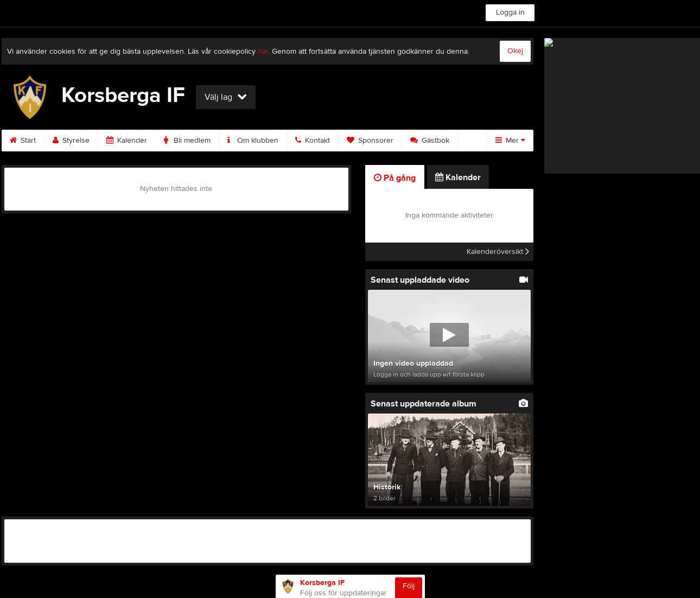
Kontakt (313, 141)
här (263, 52)
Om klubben (253, 141)
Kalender (127, 141)
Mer (510, 141)
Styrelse (71, 141)
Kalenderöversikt (498, 252)
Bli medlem (187, 141)
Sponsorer (370, 141)
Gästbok (430, 141)
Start (23, 141)
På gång (395, 178)
